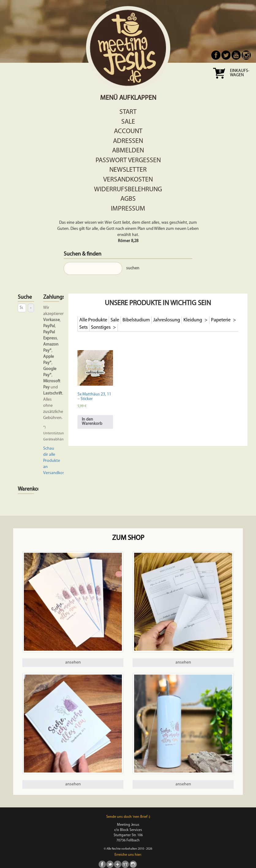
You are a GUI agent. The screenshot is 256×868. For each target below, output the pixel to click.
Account (128, 131)
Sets (83, 327)
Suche (25, 297)
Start (128, 112)
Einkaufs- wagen (240, 73)
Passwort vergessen (128, 161)
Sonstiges (101, 327)
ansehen (73, 662)
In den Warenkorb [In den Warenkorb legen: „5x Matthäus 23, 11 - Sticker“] (92, 422)
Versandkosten (128, 180)
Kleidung (193, 320)
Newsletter (128, 170)
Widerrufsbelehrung (128, 190)
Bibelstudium (136, 320)
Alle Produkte (93, 320)
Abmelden (128, 151)
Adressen (128, 141)
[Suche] (31, 308)
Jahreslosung (167, 320)
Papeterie (221, 320)
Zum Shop (128, 538)
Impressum (128, 209)
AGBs (128, 199)
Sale (128, 122)
